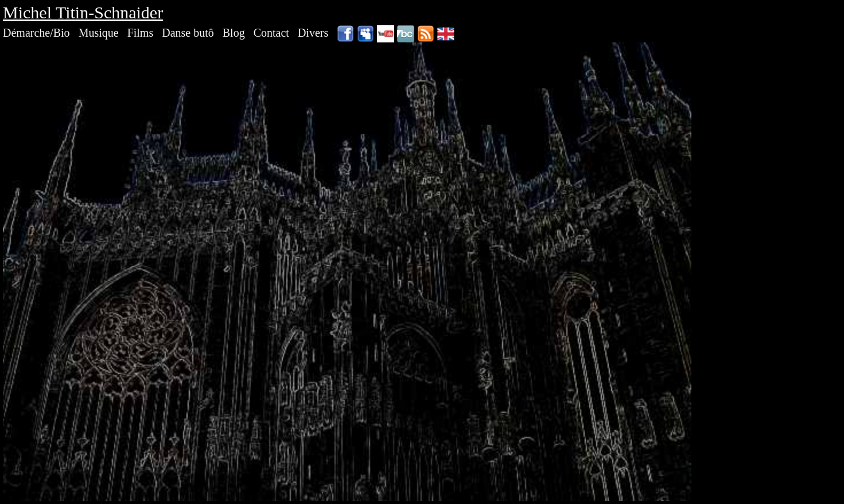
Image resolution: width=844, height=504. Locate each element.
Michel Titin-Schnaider (83, 12)
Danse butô (188, 33)
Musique (99, 33)
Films (141, 33)
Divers (313, 33)
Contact (271, 33)
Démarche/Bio (36, 33)
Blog (234, 33)
